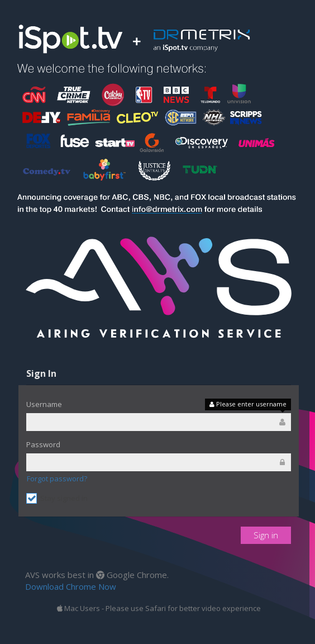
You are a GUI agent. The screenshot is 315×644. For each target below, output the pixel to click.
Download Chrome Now (71, 586)
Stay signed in (57, 498)
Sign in (266, 535)
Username (44, 404)
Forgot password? (57, 479)
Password (43, 444)
